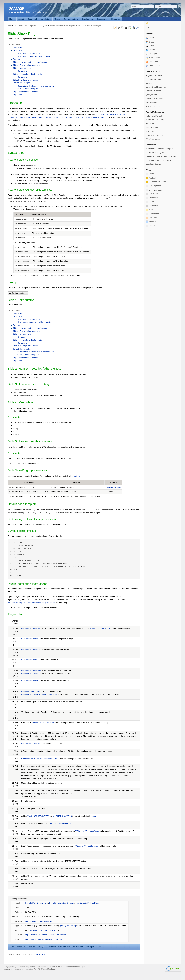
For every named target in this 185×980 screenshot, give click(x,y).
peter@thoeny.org (68, 926)
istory (40, 947)
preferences (79, 476)
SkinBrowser (151, 102)
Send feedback (49, 969)
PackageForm (17, 899)
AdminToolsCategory (155, 120)
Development (88, 19)
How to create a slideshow (29, 53)
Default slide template (22, 83)
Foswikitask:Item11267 (31, 681)
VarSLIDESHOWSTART (44, 723)
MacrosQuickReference (156, 87)
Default (113, 482)
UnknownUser (43, 954)
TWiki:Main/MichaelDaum (59, 824)
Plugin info (17, 95)
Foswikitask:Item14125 (31, 628)
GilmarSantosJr (28, 759)
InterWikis (150, 124)
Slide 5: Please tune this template (27, 74)
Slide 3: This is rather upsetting (26, 65)
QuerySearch (151, 95)
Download (32, 19)
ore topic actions (93, 947)
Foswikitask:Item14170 (100, 628)
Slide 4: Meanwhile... (22, 68)
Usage (57, 19)
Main (149, 210)
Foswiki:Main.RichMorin (32, 691)
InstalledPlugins (153, 106)
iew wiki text (64, 947)
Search (150, 50)
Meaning (77, 482)
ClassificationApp (156, 182)
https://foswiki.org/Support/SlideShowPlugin (44, 939)
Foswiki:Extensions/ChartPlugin (112, 114)
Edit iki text (77, 947)
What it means (39, 214)
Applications (153, 178)
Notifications (153, 58)
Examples (116, 19)
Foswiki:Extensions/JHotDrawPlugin (89, 117)
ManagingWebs (153, 127)
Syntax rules (18, 50)
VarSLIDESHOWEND (62, 816)
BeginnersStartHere (154, 75)
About (21, 19)
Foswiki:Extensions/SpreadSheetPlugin (55, 117)
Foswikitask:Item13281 (31, 660)
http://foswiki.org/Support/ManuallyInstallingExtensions (31, 603)
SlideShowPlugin (94, 26)
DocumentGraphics (154, 99)
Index (150, 46)
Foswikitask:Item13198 (31, 670)
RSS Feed (152, 62)
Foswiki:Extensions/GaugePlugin (22, 117)
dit (13, 947)
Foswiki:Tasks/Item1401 (46, 759)
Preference (29, 482)
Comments (22, 71)
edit (26, 899)
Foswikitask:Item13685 (31, 649)
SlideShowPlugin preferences (25, 80)
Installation (46, 19)
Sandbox (151, 218)
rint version (30, 947)
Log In (148, 27)
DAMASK (23, 26)
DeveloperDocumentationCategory (161, 156)
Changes (151, 54)
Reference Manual (154, 116)
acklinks (52, 947)
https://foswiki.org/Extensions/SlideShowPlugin (46, 935)
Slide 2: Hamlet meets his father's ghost (30, 62)
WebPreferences (153, 139)
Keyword (19, 214)
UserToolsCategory (154, 164)
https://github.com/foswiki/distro (39, 921)
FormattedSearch (153, 91)
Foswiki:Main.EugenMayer (37, 903)
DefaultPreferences (154, 135)
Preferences (153, 66)
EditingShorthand (153, 79)
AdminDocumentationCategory (62, 26)
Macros (95, 816)
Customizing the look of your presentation (36, 86)
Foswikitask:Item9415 (31, 744)
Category (43, 26)
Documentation (71, 19)
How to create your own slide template (34, 56)
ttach (19, 947)
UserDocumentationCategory (158, 160)
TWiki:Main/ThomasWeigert (88, 831)
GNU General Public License (43, 930)
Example (16, 59)
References (102, 19)
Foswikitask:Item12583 (31, 673)
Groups (151, 42)
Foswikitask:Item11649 (31, 694)
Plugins (81, 26)
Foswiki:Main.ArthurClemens (62, 903)
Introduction (18, 47)
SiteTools (150, 131)
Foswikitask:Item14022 (31, 639)
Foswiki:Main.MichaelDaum (87, 903)
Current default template (28, 89)
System (33, 26)
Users (150, 38)
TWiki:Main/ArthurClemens (86, 846)
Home (12, 19)
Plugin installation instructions (26, 92)
